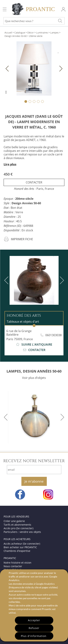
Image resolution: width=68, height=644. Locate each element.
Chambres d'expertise (17, 551)
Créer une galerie (14, 521)
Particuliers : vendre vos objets (22, 532)
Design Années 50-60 (16, 36)
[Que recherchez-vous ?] (60, 21)
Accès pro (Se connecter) (18, 528)
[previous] (7, 280)
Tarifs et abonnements (17, 525)
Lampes (54, 33)
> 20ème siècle (35, 36)
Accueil (8, 33)
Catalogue (20, 33)
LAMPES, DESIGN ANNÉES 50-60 (34, 371)
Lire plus (10, 164)
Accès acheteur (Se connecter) (22, 544)
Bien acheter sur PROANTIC (20, 547)
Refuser (34, 628)
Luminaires (42, 33)
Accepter (34, 620)
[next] (61, 280)
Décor (31, 33)
